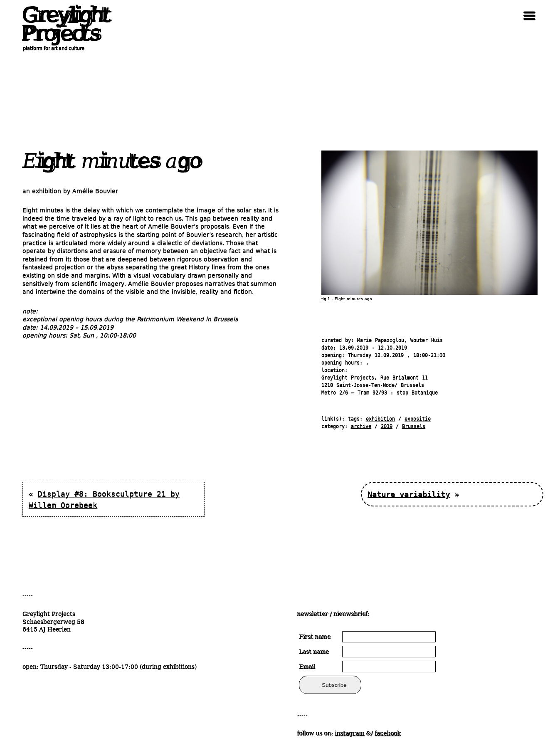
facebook (387, 733)
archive (361, 426)
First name (315, 637)
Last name (314, 652)
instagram (349, 733)
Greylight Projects (64, 24)
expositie (418, 419)
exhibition (380, 419)
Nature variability (409, 494)
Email (307, 667)
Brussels (414, 426)
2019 (387, 426)
